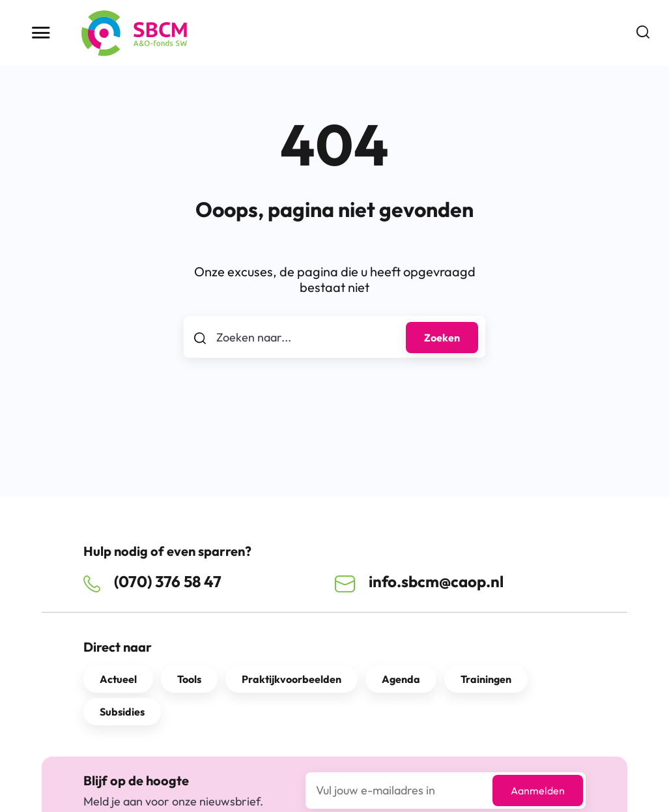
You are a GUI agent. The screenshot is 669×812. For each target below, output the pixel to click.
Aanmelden (538, 790)
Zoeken (442, 338)
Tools (189, 679)
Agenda (401, 679)
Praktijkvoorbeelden (292, 679)
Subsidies (122, 712)
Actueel (118, 679)
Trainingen (486, 679)
